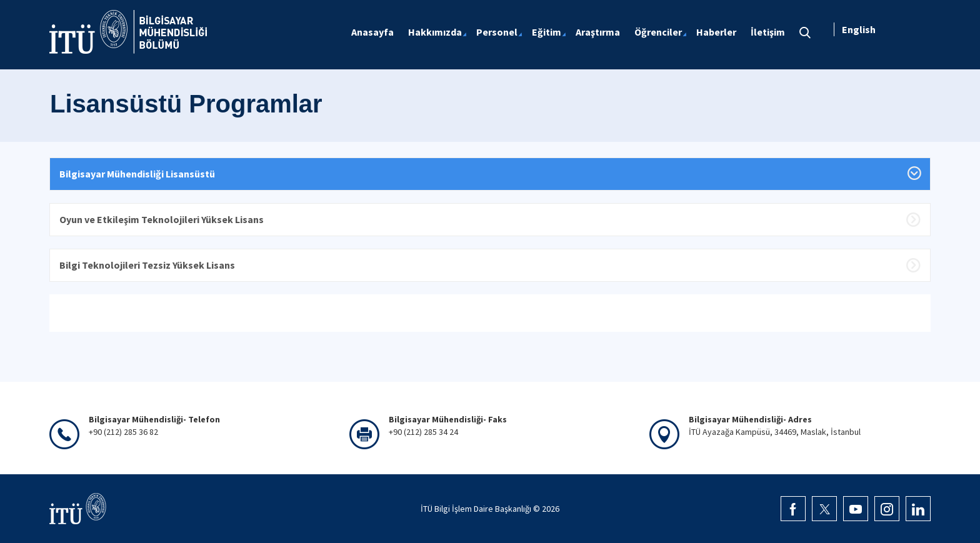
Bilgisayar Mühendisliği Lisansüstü (137, 174)
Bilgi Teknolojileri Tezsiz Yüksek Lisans (147, 265)
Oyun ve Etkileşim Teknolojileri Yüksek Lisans (162, 219)
